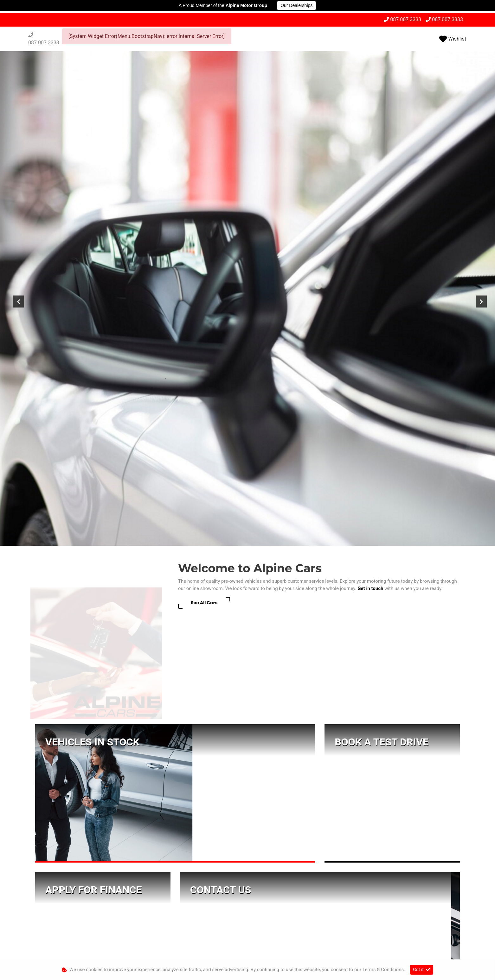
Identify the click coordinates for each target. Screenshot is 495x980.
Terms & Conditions (243, 950)
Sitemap (322, 950)
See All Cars (204, 309)
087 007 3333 (406, 19)
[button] (248, 904)
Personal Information (163, 950)
